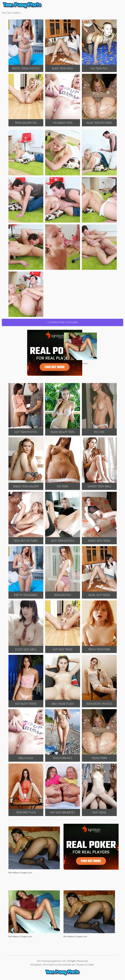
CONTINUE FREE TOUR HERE (63, 322)
